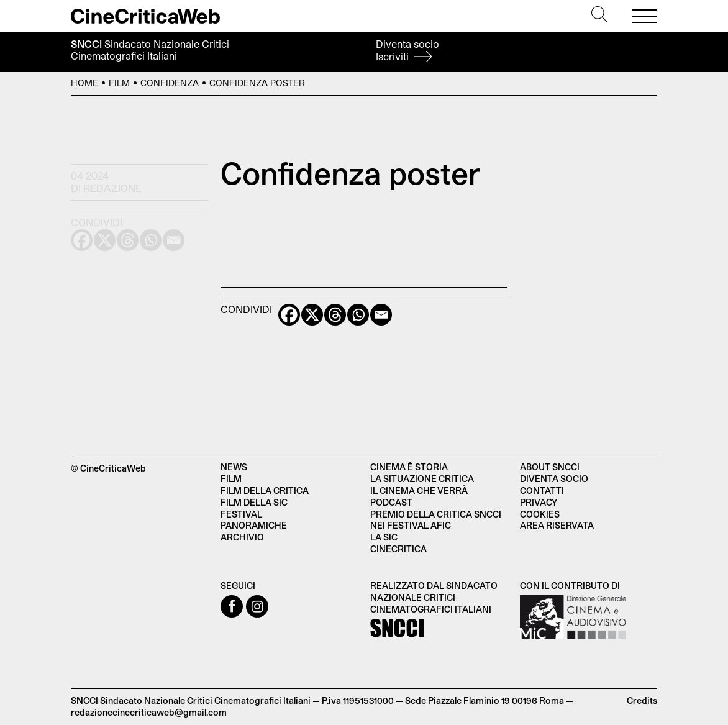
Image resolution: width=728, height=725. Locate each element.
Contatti (542, 490)
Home (84, 83)
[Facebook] (289, 315)
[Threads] (335, 315)
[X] (312, 315)
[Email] (381, 315)
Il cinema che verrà (419, 490)
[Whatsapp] (358, 315)
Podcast (391, 502)
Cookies (540, 514)
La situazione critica (422, 479)
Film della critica (265, 490)
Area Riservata (557, 525)
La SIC (384, 537)
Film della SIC (254, 502)
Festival (241, 514)
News (234, 467)
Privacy (539, 502)
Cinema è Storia (409, 467)
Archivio (242, 537)
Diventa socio (407, 50)
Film (119, 83)
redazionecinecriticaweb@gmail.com (149, 712)
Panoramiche (254, 525)
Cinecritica (398, 549)
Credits (642, 700)
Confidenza (170, 83)
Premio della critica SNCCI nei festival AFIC (436, 520)
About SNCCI (550, 467)
